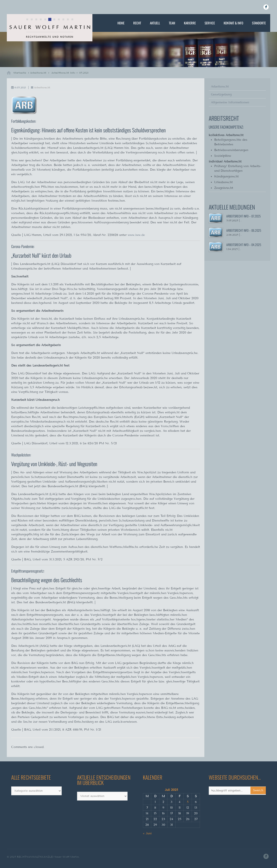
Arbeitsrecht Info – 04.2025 (244, 245)
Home (121, 23)
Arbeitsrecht (38, 73)
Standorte (259, 23)
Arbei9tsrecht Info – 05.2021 (70, 73)
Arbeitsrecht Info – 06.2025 (244, 230)
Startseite (20, 73)
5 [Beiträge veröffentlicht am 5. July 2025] (188, 802)
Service (210, 23)
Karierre (190, 23)
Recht (137, 23)
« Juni (147, 833)
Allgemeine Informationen (230, 102)
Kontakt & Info (233, 23)
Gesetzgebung (221, 94)
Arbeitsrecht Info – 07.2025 (244, 216)
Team (172, 23)
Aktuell (155, 23)
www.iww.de (136, 235)
